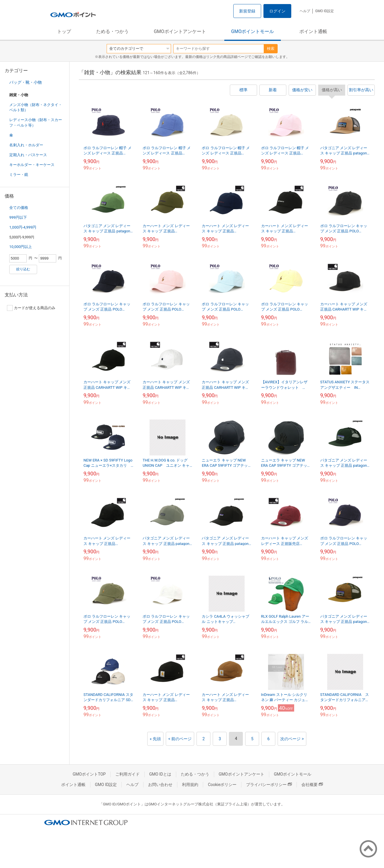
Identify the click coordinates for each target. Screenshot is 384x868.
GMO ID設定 (324, 11)
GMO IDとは (160, 774)
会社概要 (312, 785)
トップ (64, 31)
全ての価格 (19, 208)
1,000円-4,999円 (23, 227)
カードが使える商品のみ (31, 308)
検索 (271, 49)
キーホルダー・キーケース (32, 165)
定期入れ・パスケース (28, 155)
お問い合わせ (160, 785)
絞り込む (23, 269)
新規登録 (247, 11)
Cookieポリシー (222, 785)
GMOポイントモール (253, 31)
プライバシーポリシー (269, 785)
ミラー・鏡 (19, 175)
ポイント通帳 (313, 31)
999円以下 (18, 217)
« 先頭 (155, 739)
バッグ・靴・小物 (26, 82)
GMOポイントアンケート (180, 31)
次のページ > (292, 739)
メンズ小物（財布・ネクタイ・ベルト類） (36, 107)
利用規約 (190, 785)
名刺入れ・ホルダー (26, 145)
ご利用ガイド (128, 774)
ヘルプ (305, 11)
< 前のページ (180, 739)
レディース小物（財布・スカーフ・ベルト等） (36, 122)
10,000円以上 (21, 247)
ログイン (277, 11)
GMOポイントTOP (89, 774)
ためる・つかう (112, 31)
